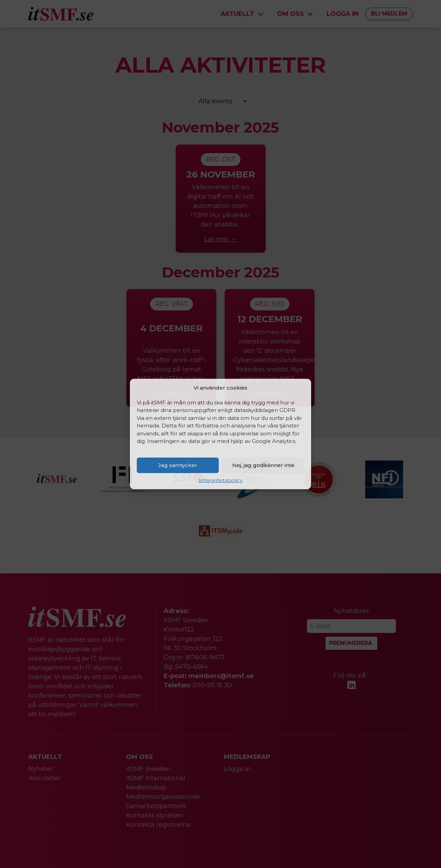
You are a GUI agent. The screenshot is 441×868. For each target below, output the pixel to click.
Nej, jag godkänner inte (263, 465)
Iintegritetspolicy (221, 480)
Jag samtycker (178, 465)
